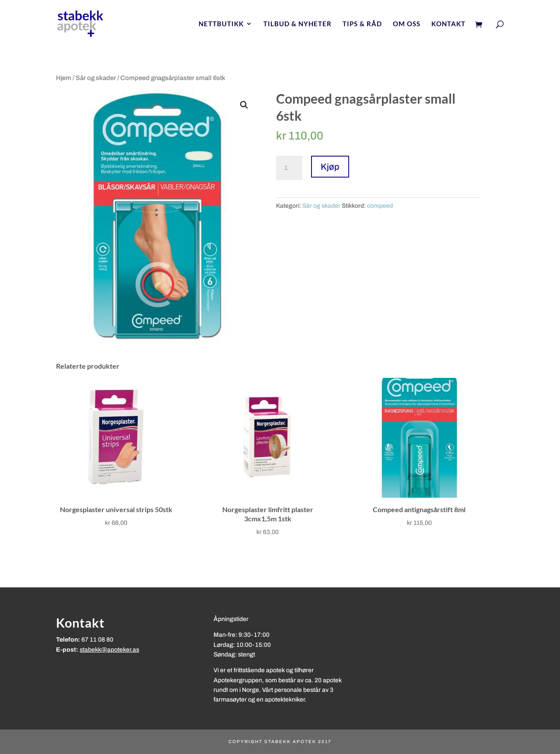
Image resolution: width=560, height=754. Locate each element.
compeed (380, 206)
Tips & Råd (362, 24)
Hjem (64, 78)
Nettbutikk (221, 24)
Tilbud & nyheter (297, 24)
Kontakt (448, 24)
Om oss (407, 24)
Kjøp (330, 167)
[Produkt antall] (289, 168)
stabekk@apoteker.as (109, 650)
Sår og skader (96, 78)
